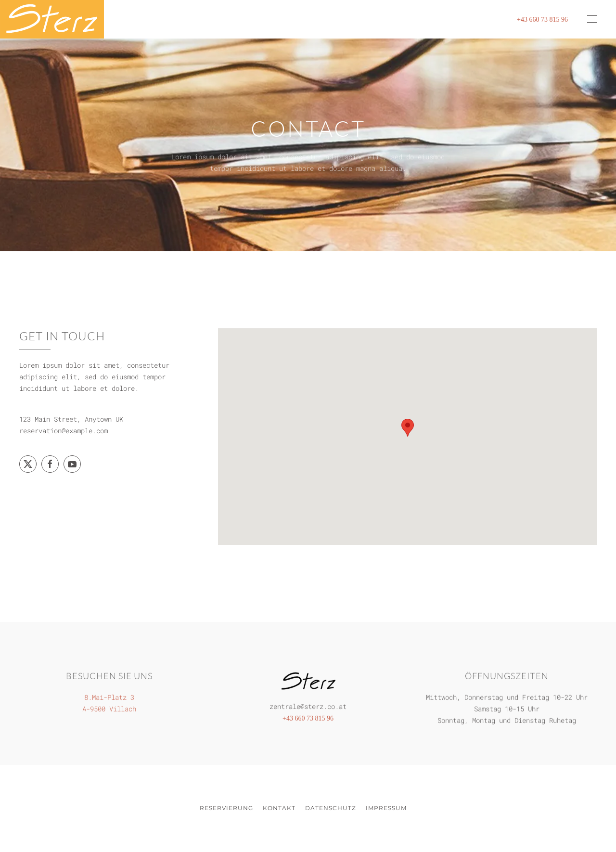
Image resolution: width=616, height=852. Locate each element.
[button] (592, 19)
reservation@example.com (64, 431)
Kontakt (279, 808)
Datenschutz (331, 808)
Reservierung (226, 808)
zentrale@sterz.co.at (308, 704)
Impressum (386, 808)
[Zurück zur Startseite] (52, 19)
